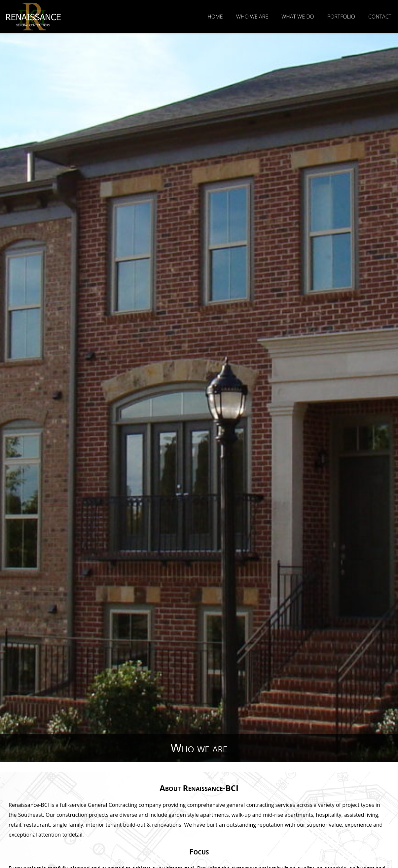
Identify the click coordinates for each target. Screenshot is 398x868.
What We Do (298, 17)
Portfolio (341, 17)
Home (215, 17)
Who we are (252, 17)
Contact (380, 17)
